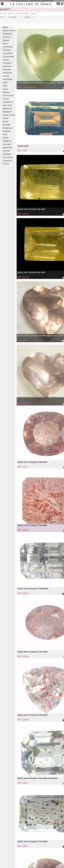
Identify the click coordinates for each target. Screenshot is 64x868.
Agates (5, 27)
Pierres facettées (22, 14)
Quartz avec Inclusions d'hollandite (33, 589)
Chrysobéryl (8, 53)
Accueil (3, 14)
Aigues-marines (9, 31)
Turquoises (7, 161)
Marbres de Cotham (7, 110)
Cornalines (7, 63)
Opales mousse (9, 115)
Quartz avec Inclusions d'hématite (32, 462)
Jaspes (5, 89)
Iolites (5, 83)
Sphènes (6, 151)
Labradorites (8, 102)
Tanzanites (7, 154)
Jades (5, 86)
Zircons (6, 164)
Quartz (34, 14)
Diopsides (7, 70)
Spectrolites (7, 148)
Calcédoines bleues (8, 48)
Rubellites (7, 131)
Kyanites (6, 92)
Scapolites (7, 144)
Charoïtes (7, 50)
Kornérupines (8, 96)
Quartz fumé (23, 146)
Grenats (6, 76)
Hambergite (7, 79)
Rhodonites (7, 128)
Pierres (11, 14)
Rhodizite (6, 125)
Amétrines (7, 37)
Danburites (7, 66)
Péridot (6, 118)
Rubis (5, 135)
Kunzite (6, 99)
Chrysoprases (8, 57)
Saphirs (6, 138)
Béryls (5, 44)
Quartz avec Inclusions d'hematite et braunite (37, 778)
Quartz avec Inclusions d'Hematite (32, 652)
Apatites (6, 40)
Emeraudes (7, 73)
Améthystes (7, 34)
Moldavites (7, 112)
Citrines (6, 60)
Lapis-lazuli (7, 105)
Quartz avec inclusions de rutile (31, 209)
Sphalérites (7, 141)
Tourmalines (8, 157)
